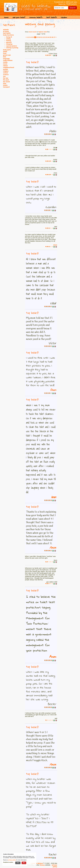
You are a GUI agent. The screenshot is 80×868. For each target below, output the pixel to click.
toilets (5, 85)
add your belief (19, 17)
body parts (7, 50)
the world (6, 82)
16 (52, 37)
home (6, 17)
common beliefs (36, 17)
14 (48, 37)
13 (46, 37)
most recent (33, 32)
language (6, 59)
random (64, 17)
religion (6, 71)
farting (9, 41)
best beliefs (52, 17)
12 (44, 37)
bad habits (7, 33)
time (5, 83)
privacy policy (54, 866)
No (24, 863)
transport (6, 87)
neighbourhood (9, 67)
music (5, 64)
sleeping (9, 44)
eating (8, 39)
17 (54, 37)
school (6, 73)
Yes (18, 863)
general (9, 42)
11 (42, 37)
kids (5, 57)
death (5, 52)
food (5, 53)
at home (6, 31)
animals (6, 30)
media (5, 62)
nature (5, 66)
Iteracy (42, 865)
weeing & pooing (12, 48)
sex (4, 76)
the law (6, 78)
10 (40, 37)
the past (6, 80)
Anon (55, 245)
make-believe (8, 60)
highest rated (43, 32)
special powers (12, 46)
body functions (8, 35)
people (6, 69)
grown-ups (7, 55)
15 (50, 37)
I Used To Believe (37, 863)
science (6, 75)
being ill (9, 37)
